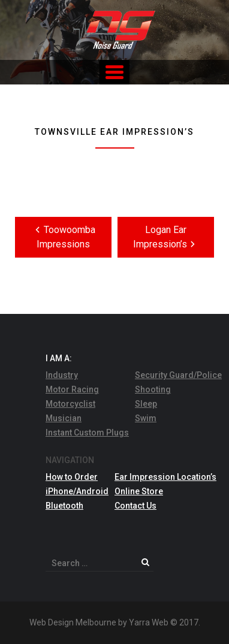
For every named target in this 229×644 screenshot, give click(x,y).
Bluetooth (64, 506)
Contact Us (135, 506)
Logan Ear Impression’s (166, 237)
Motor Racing (72, 389)
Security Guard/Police (178, 375)
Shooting (153, 389)
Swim (146, 418)
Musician (64, 418)
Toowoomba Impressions (64, 236)
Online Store (139, 491)
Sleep (146, 404)
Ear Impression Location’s (165, 477)
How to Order (72, 477)
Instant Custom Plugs (87, 433)
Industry (62, 375)
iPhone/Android (77, 491)
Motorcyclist (70, 404)
